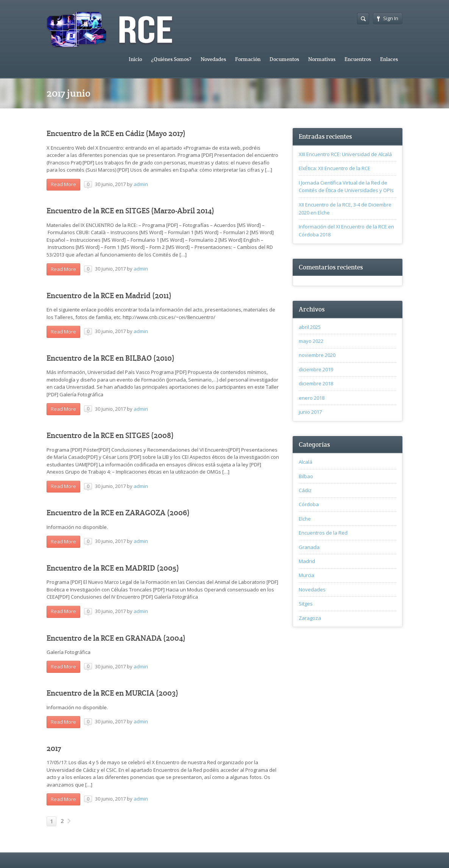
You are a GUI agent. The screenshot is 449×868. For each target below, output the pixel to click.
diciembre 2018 (316, 383)
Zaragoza (310, 618)
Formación (248, 59)
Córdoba (309, 504)
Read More (63, 184)
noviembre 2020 (317, 355)
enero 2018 (312, 398)
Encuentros (358, 59)
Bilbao (306, 476)
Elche (305, 519)
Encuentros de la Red (323, 533)
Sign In (388, 18)
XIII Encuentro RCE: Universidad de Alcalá (345, 154)
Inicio (135, 59)
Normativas (322, 59)
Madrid (307, 561)
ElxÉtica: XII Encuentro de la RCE (334, 168)
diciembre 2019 (316, 369)
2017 (54, 748)
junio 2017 (310, 412)
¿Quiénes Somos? (171, 59)
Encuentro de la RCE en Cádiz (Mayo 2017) (116, 134)
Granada (309, 547)
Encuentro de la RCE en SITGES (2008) (110, 436)
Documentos (284, 59)
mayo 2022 (311, 341)
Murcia (306, 575)
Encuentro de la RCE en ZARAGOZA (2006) (118, 513)
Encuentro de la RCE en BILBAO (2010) (111, 358)
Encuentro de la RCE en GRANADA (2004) (116, 638)
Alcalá (306, 462)
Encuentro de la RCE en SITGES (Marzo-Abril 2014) (130, 211)
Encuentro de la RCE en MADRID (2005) (113, 568)
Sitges (306, 604)
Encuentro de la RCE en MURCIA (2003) (112, 693)
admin (141, 184)
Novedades (213, 59)
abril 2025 (310, 327)
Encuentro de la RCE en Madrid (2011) (109, 296)
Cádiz (305, 490)
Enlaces (389, 59)
